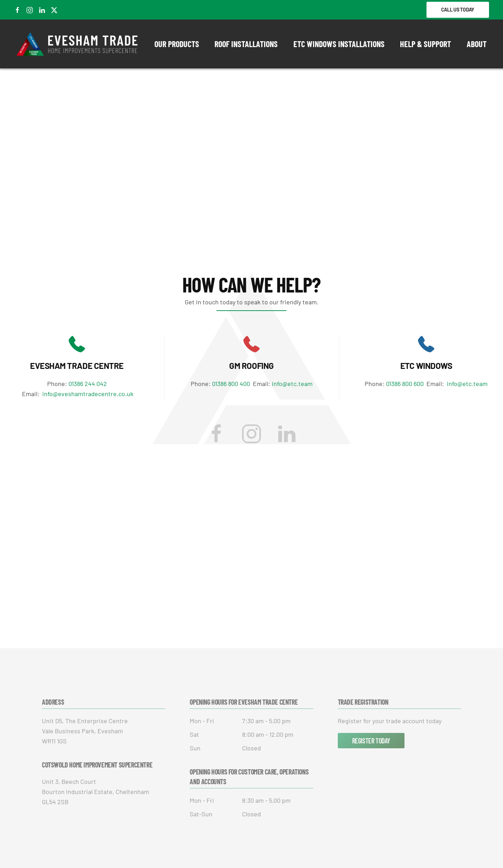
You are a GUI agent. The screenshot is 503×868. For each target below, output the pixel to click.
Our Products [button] (177, 44)
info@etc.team (292, 384)
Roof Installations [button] (246, 44)
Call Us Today (458, 10)
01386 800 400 (232, 384)
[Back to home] (78, 44)
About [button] (477, 44)
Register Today (371, 741)
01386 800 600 (406, 384)
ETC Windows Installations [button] (339, 44)
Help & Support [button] (425, 44)
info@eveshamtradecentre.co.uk (88, 394)
